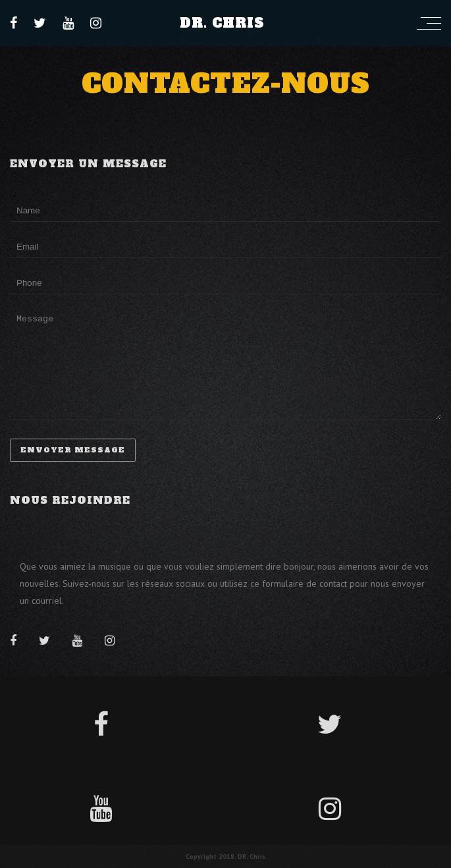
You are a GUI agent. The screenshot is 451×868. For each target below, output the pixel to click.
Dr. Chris (222, 23)
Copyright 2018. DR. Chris (225, 856)
